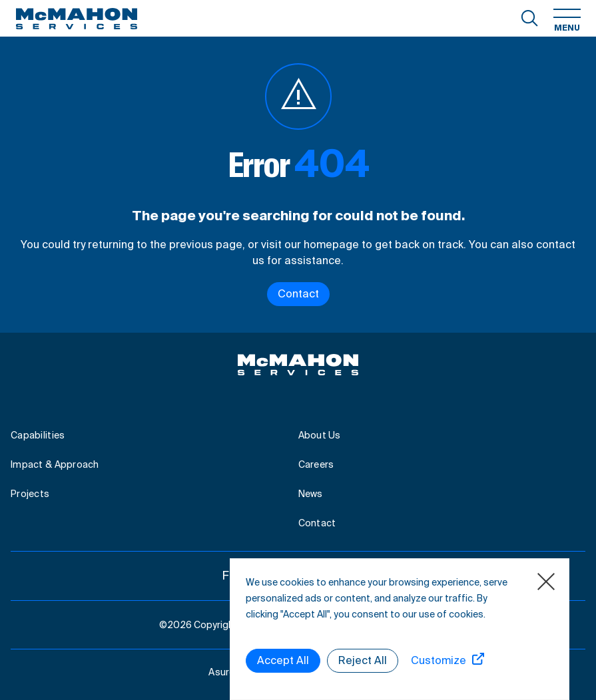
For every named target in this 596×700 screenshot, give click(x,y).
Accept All (283, 660)
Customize (439, 660)
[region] (400, 629)
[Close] (546, 582)
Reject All (363, 660)
